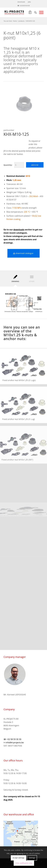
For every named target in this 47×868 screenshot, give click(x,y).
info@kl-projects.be (15, 743)
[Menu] (40, 12)
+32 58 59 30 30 (14, 739)
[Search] (34, 12)
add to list (35, 165)
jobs (29, 2)
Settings (32, 858)
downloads (21, 2)
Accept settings (18, 858)
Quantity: (8, 165)
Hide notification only (24, 863)
